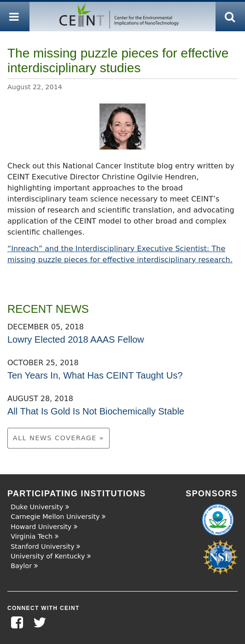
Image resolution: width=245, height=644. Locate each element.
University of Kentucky (48, 556)
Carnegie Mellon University (55, 517)
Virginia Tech (32, 536)
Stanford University (43, 546)
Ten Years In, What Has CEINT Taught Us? (95, 375)
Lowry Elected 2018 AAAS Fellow (76, 339)
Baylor (21, 566)
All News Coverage (56, 438)
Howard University (41, 527)
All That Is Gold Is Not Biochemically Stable (96, 411)
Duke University (37, 507)
